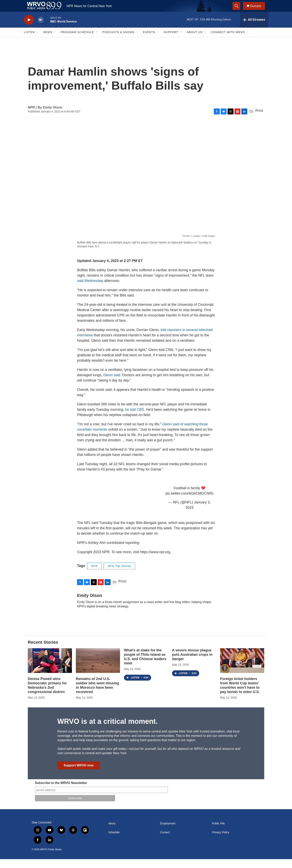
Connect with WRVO (228, 41)
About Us (195, 41)
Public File (218, 832)
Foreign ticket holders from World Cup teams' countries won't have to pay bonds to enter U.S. (240, 694)
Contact (165, 841)
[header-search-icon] (238, 10)
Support (171, 41)
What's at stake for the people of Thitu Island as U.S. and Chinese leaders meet (145, 666)
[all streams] (254, 29)
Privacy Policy (221, 841)
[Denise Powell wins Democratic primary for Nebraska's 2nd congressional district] (50, 669)
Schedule (114, 841)
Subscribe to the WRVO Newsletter (61, 792)
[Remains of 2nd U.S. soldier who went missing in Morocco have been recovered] (98, 669)
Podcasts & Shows (118, 41)
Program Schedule (77, 41)
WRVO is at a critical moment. (107, 730)
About (112, 832)
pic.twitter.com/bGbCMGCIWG (190, 502)
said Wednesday (90, 290)
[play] (29, 29)
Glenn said (112, 384)
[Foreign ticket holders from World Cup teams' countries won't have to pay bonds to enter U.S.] (242, 669)
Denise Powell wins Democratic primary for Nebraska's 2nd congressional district (47, 694)
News (48, 41)
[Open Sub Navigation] (38, 41)
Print (259, 119)
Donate (258, 10)
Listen (29, 41)
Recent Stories (43, 651)
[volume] (41, 29)
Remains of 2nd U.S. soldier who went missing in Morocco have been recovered (97, 694)
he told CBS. (135, 418)
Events (149, 41)
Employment (168, 832)
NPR (94, 575)
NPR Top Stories (119, 575)
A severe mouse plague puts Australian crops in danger (192, 663)
